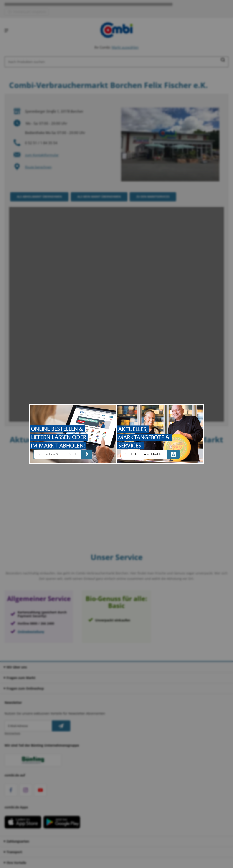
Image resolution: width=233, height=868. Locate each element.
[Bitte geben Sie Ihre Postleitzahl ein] (58, 454)
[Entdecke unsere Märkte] (173, 454)
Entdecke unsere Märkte (143, 454)
